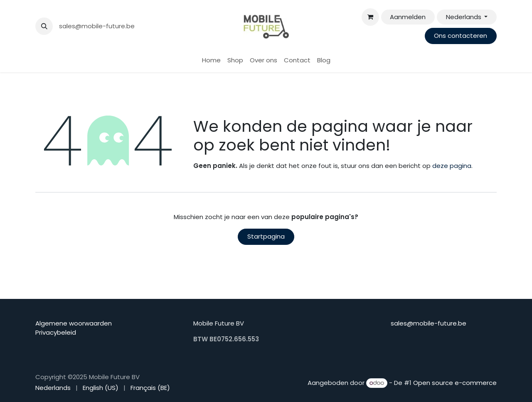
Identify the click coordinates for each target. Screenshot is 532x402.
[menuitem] (211, 60)
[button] (44, 26)
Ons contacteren (461, 36)
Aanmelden (408, 17)
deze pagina (452, 166)
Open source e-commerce (455, 383)
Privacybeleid (56, 332)
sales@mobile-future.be (97, 26)
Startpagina (266, 236)
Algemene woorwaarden (74, 323)
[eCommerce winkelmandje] (370, 17)
